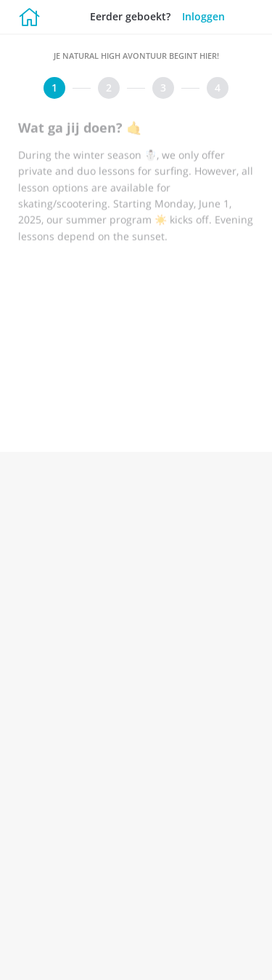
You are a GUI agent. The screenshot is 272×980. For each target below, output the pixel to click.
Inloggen (203, 16)
